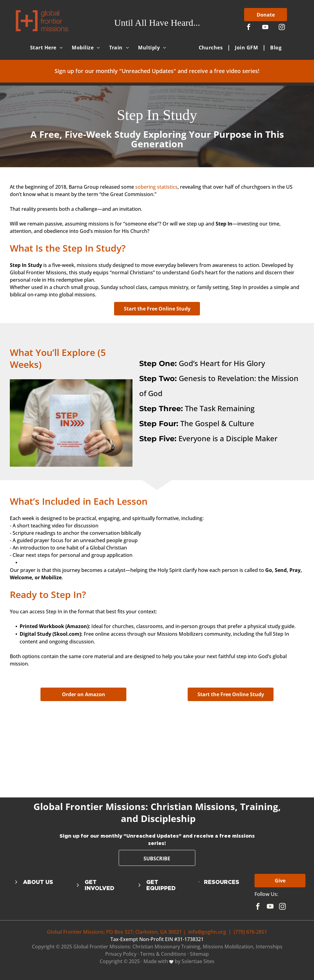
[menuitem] (46, 48)
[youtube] (265, 28)
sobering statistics (156, 187)
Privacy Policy (121, 954)
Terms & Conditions (163, 954)
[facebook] (249, 28)
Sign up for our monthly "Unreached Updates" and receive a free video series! (157, 71)
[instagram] (282, 28)
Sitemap (199, 954)
